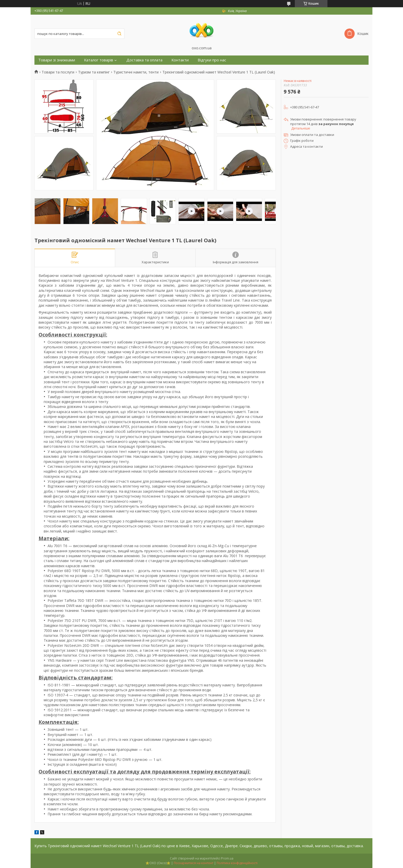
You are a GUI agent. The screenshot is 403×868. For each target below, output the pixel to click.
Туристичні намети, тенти (136, 72)
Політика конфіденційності (237, 863)
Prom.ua (227, 858)
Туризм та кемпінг (94, 72)
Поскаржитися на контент (194, 863)
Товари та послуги (58, 72)
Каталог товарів (99, 60)
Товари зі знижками (57, 60)
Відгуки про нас (212, 60)
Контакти (180, 60)
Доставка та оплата (144, 60)
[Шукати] (119, 34)
